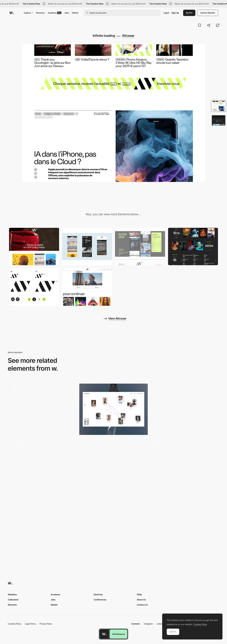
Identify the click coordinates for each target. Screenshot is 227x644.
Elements (12, 605)
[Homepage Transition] (185, 409)
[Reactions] (87, 287)
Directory (40, 13)
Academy (55, 13)
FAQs (139, 594)
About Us (141, 600)
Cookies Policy (15, 624)
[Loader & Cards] (42, 409)
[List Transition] (42, 521)
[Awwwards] (12, 13)
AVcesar (128, 36)
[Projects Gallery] (42, 459)
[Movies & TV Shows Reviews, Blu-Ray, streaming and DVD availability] (193, 247)
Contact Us (142, 605)
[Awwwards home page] (104, 634)
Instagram (148, 624)
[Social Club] (140, 247)
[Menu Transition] (113, 521)
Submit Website (208, 13)
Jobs (67, 13)
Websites (12, 594)
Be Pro (189, 13)
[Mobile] (87, 247)
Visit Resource (118, 634)
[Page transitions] (185, 465)
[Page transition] (113, 465)
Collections (13, 600)
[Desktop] (34, 247)
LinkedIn (160, 624)
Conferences (100, 600)
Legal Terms (30, 624)
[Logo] (34, 287)
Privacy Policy (46, 624)
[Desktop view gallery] (113, 409)
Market (75, 13)
